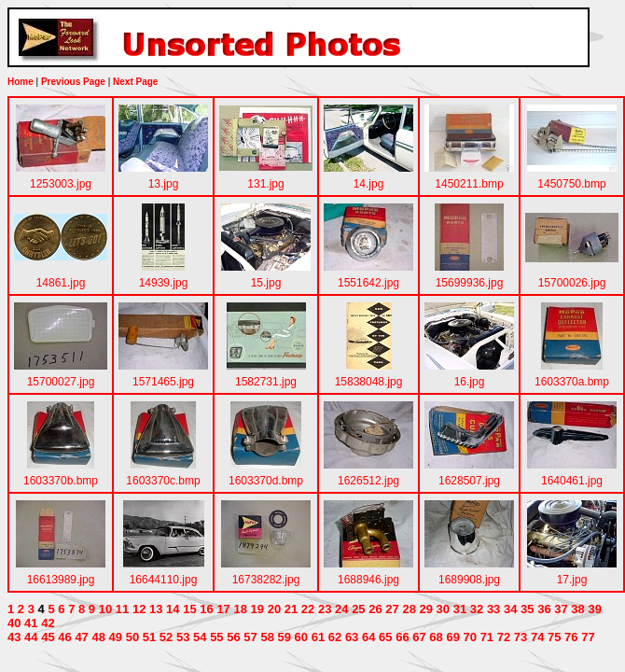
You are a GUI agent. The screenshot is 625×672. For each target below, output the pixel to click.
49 (116, 637)
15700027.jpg (61, 382)
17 (223, 609)
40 (14, 623)
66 (402, 637)
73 (521, 637)
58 (267, 637)
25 (358, 609)
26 (375, 609)
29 (426, 609)
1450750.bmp (571, 184)
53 (183, 637)
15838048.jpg (369, 382)
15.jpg (266, 283)
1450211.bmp (469, 184)
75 (554, 637)
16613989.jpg (61, 580)
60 (301, 637)
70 (470, 637)
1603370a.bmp (572, 382)
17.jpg (572, 580)
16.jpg (470, 382)
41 (31, 623)
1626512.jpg (368, 481)
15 (189, 609)
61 (318, 637)
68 (436, 637)
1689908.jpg (469, 580)
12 (139, 609)
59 (285, 637)
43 (14, 637)
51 (149, 637)
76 (571, 637)
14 (173, 609)
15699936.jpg (470, 283)
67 (419, 637)
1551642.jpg (368, 283)
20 (274, 609)
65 (385, 637)
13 (156, 609)
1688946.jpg (368, 580)
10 (105, 609)
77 (588, 637)
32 (477, 609)
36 (544, 609)
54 (200, 637)
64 (368, 637)
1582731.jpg (266, 382)
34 (510, 609)
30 (443, 609)
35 (527, 609)
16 (206, 609)
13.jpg (164, 184)
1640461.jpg (572, 481)
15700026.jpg (572, 283)
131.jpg (265, 184)
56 (233, 637)
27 (392, 609)
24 (341, 609)
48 (98, 637)
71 (487, 637)
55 (216, 637)
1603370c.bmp (163, 481)
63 (352, 637)
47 (81, 637)
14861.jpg (61, 283)
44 (31, 637)
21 (291, 609)
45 (48, 637)
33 (493, 609)
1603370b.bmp (61, 481)
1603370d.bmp (266, 481)
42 (48, 623)
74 (537, 637)
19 (257, 609)
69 (452, 637)
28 (409, 609)
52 (166, 637)
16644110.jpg (164, 580)
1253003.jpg (61, 184)
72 (504, 637)
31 (460, 609)
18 (240, 609)
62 (335, 637)
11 (122, 609)
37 (561, 609)
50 (132, 637)
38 (577, 609)
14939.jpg (164, 283)
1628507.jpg (469, 481)
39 (594, 609)
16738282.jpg (266, 580)
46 (64, 637)
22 (308, 609)
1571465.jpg (163, 382)
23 (325, 609)
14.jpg (369, 184)
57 (250, 637)
